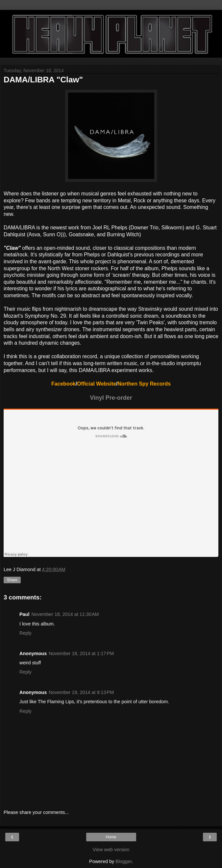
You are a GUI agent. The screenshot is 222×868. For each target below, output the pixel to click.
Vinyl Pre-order (111, 398)
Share (12, 580)
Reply (25, 633)
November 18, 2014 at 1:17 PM (81, 653)
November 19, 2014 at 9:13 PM (81, 692)
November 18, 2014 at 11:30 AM (65, 614)
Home (111, 837)
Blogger (123, 861)
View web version (111, 850)
